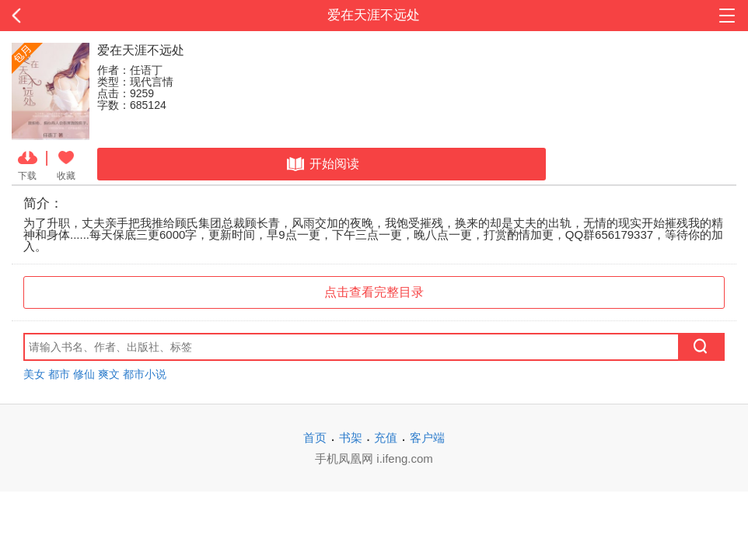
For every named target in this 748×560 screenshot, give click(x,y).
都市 (59, 374)
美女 (34, 374)
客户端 (427, 437)
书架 (351, 437)
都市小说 (145, 374)
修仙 (84, 374)
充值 (386, 437)
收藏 (66, 164)
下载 (28, 164)
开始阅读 (322, 164)
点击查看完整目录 (374, 292)
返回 (75, 16)
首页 (315, 437)
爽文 (109, 374)
